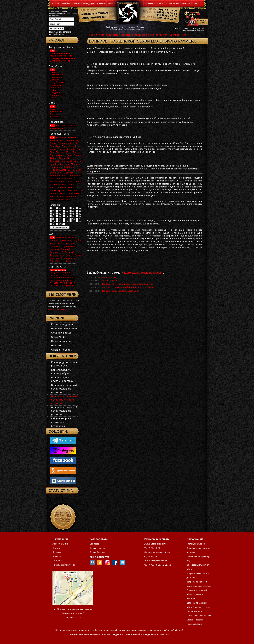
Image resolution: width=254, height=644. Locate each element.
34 (65, 209)
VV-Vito (59, 196)
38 (59, 211)
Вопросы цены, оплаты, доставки (120, 291)
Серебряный (57, 255)
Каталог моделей (62, 324)
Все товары (95, 544)
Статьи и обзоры (62, 350)
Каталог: (57, 40)
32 (52, 209)
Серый (69, 255)
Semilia (62, 188)
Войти (111, 3)
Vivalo (77, 193)
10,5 (59, 224)
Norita (60, 179)
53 (59, 219)
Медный (66, 249)
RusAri (72, 185)
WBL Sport (65, 199)
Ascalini (75, 137)
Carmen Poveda (67, 149)
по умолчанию (58, 270)
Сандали (55, 92)
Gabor (53, 158)
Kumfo (63, 170)
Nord (53, 179)
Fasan (76, 152)
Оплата (159, 3)
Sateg (53, 188)
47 (52, 216)
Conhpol (60, 152)
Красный (55, 249)
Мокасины (56, 87)
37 (52, 211)
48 (59, 216)
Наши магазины (61, 341)
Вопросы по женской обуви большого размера (127, 287)
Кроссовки (56, 85)
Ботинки (55, 80)
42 (52, 214)
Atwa (53, 140)
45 (72, 214)
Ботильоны (56, 77)
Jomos (78, 161)
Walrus (54, 199)
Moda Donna (75, 176)
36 (79, 209)
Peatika (69, 179)
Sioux (53, 190)
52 (52, 219)
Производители (173, 3)
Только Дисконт (97, 552)
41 (79, 211)
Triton (69, 193)
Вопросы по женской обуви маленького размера (159, 35)
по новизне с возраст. (62, 278)
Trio (62, 193)
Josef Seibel (57, 164)
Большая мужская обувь (156, 561)
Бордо (54, 240)
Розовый (69, 252)
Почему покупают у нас (64, 565)
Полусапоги (57, 75)
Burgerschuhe (65, 143)
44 (65, 214)
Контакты (101, 3)
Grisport (54, 161)
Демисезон (56, 111)
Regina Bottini (65, 182)
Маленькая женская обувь (157, 552)
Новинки (66, 3)
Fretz (70, 155)
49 (65, 216)
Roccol (54, 185)
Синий (78, 255)
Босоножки (56, 95)
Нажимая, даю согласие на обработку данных (60, 33)
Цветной (55, 258)
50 (72, 216)
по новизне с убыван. (62, 280)
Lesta (71, 170)
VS (52, 196)
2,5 (52, 222)
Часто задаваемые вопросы (114, 35)
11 (65, 224)
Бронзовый (65, 240)
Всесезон (55, 116)
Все (52, 51)
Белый (71, 237)
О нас (195, 3)
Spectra (62, 190)
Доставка (149, 3)
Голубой (77, 240)
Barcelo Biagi (73, 140)
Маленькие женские (61, 56)
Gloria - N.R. (65, 158)
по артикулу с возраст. (63, 283)
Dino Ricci (62, 146)
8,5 (66, 222)
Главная (92, 35)
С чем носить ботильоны (199, 616)
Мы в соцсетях (110, 277)
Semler (72, 188)
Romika (63, 185)
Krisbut (54, 170)
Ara (67, 137)
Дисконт (77, 3)
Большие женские (60, 53)
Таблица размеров (196, 544)
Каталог (56, 3)
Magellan (69, 173)
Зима (53, 109)
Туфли (54, 90)
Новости (186, 3)
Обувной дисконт (62, 333)
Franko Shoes (58, 155)
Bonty (53, 143)
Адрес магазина (60, 544)
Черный (67, 261)
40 (72, 211)
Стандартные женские (62, 58)
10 (52, 224)
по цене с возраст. (60, 273)
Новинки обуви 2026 (64, 328)
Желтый (55, 243)
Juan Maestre (72, 164)
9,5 (79, 222)
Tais (70, 190)
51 (79, 216)
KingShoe (69, 167)
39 (65, 211)
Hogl (63, 161)
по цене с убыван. (60, 275)
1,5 (72, 219)
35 (72, 209)
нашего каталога (58, 309)
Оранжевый (57, 252)
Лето (53, 114)
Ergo (69, 152)
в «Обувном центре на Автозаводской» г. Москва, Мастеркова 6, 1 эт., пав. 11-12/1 (73, 613)
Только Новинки (98, 548)
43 (59, 214)
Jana (70, 161)
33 (59, 209)
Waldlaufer (70, 196)
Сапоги (54, 72)
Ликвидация (89, 3)
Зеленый (55, 246)
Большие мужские (60, 61)
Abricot (60, 137)
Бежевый (61, 237)
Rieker (78, 182)
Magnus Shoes (58, 176)
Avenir (61, 140)
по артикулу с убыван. (63, 285)
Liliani (79, 170)
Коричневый (68, 246)
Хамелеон (56, 261)
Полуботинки (57, 82)
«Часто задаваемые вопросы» (142, 273)
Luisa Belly (56, 173)
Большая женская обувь (156, 544)
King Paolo (56, 167)
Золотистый (67, 243)
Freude (78, 155)
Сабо (53, 98)
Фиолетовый (68, 258)
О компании (59, 337)
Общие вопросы (110, 281)
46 (79, 214)
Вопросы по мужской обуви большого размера (127, 284)
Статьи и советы (195, 620)
